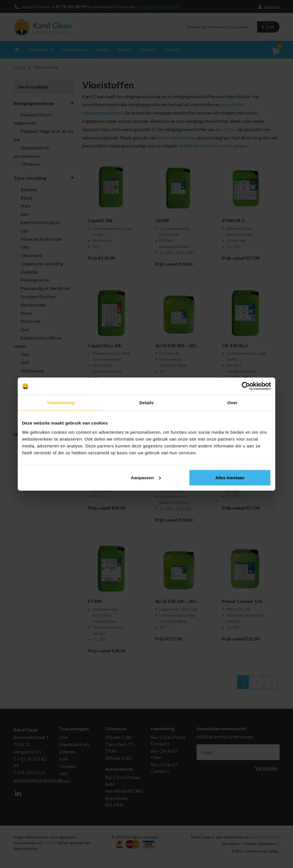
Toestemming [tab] (61, 403)
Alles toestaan (230, 477)
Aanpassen (146, 477)
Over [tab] (232, 403)
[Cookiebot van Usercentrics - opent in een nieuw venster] (246, 386)
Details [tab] (146, 403)
